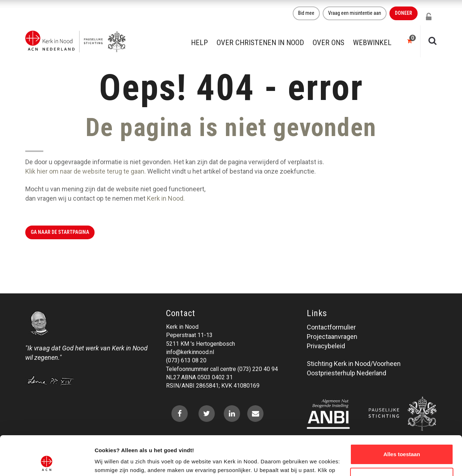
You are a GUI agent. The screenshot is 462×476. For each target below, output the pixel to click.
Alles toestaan (402, 417)
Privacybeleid (326, 346)
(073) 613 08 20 (186, 360)
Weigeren (402, 441)
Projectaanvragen (332, 337)
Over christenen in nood (260, 43)
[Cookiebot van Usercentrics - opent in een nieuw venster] (47, 462)
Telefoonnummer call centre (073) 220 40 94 (222, 369)
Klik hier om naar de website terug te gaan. (86, 171)
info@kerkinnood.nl (190, 352)
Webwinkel (372, 43)
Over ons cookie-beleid (125, 462)
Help (199, 43)
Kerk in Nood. (166, 198)
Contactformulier (331, 327)
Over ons (328, 43)
